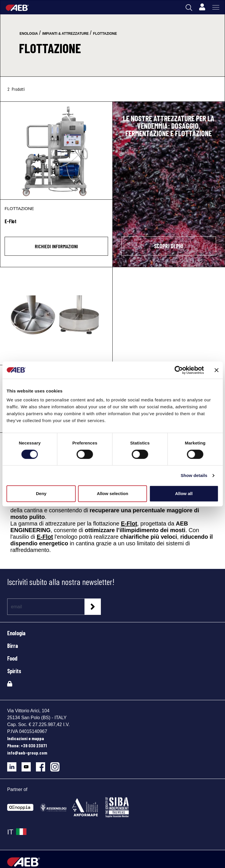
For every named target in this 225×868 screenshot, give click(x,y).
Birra (12, 646)
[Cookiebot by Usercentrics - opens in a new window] (179, 370)
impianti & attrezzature (66, 34)
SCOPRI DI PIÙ (169, 246)
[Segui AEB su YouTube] (29, 765)
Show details (194, 475)
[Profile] (202, 7)
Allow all (184, 493)
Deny (41, 493)
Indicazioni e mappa (26, 738)
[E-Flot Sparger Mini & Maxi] (56, 316)
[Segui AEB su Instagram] (57, 765)
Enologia (16, 633)
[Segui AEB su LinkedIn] (14, 765)
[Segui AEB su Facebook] (43, 765)
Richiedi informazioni (56, 246)
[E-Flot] (56, 151)
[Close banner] (216, 370)
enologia (29, 34)
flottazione (105, 34)
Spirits (14, 671)
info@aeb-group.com (27, 753)
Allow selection (112, 493)
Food (12, 658)
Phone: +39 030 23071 (27, 745)
